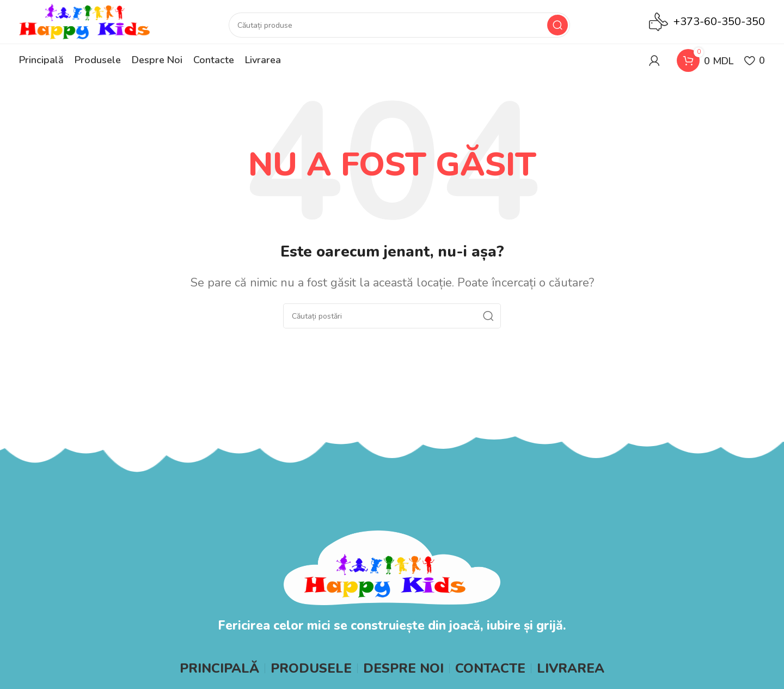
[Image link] (392, 567)
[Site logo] (84, 21)
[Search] (399, 25)
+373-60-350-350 (719, 22)
